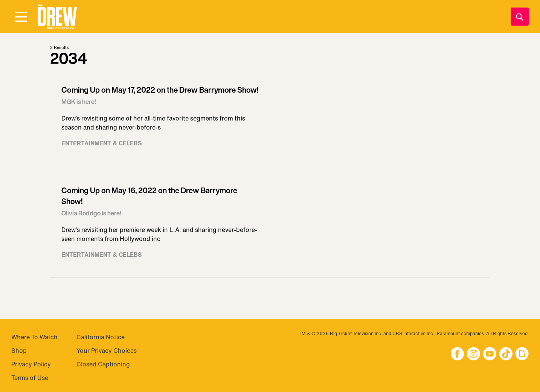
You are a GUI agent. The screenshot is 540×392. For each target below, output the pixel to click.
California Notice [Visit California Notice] (101, 337)
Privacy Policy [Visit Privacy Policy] (31, 364)
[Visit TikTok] (506, 355)
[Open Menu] (21, 17)
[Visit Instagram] (474, 355)
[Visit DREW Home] (57, 17)
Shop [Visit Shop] (19, 351)
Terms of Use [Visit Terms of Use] (30, 378)
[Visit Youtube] (490, 355)
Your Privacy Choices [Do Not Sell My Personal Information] (107, 351)
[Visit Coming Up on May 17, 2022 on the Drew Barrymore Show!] (270, 120)
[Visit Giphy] (522, 355)
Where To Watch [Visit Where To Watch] (34, 337)
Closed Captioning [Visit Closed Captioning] (103, 364)
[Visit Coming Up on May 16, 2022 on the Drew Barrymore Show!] (270, 226)
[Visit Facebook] (457, 355)
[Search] (520, 17)
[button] (57, 17)
